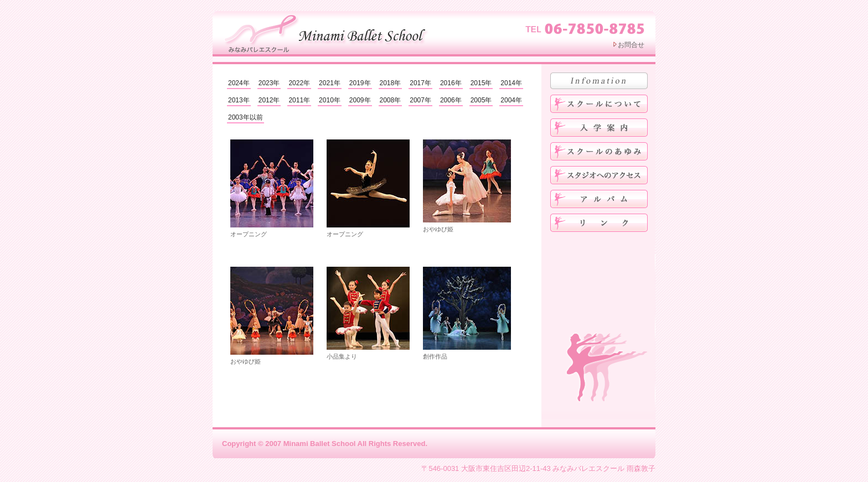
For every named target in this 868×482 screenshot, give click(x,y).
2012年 (269, 100)
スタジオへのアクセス (599, 175)
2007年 (420, 100)
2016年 (451, 83)
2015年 (481, 83)
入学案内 (599, 128)
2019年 (360, 83)
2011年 (299, 100)
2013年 (239, 100)
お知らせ (599, 81)
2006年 (451, 100)
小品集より (368, 313)
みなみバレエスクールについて (599, 104)
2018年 (391, 83)
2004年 (511, 100)
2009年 (360, 100)
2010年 (330, 100)
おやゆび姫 (467, 186)
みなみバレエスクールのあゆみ (599, 151)
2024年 (239, 83)
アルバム (599, 199)
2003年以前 (246, 117)
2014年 (511, 83)
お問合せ (631, 45)
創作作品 (467, 313)
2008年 (391, 100)
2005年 (481, 100)
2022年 (299, 83)
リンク (599, 223)
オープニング (272, 188)
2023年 (269, 83)
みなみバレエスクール (328, 32)
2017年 (420, 83)
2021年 (330, 83)
